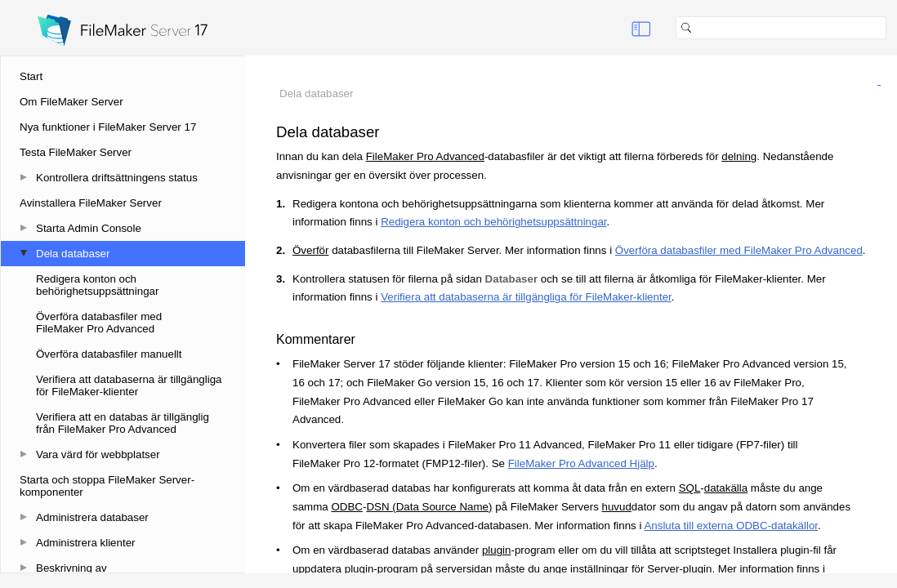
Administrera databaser (92, 517)
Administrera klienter (85, 543)
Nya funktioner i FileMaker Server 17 (108, 127)
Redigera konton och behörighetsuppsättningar (97, 285)
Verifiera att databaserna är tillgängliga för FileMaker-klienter (129, 385)
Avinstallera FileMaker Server (91, 203)
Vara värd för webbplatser (98, 454)
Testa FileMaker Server (76, 152)
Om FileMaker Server (71, 102)
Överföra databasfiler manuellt (109, 354)
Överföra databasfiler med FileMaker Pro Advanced (99, 323)
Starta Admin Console (89, 228)
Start (31, 76)
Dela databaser (73, 254)
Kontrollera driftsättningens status (117, 178)
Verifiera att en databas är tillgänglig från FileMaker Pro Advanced (123, 423)
